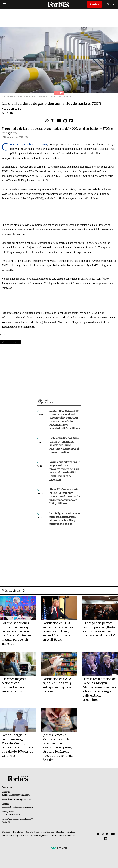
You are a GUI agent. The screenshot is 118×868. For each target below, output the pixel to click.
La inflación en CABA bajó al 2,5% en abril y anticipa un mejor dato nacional (58, 685)
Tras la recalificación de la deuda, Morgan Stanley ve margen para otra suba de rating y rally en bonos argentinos (100, 689)
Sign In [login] (110, 4)
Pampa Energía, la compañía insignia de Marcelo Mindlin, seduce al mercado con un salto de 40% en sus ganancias (17, 745)
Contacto (29, 832)
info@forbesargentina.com (20, 800)
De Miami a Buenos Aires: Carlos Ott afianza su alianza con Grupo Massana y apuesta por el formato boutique (64, 445)
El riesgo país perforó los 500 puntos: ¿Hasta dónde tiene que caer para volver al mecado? (99, 629)
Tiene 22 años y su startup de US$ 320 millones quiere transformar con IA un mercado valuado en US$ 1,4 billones (65, 497)
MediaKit (6, 832)
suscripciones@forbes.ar (12, 815)
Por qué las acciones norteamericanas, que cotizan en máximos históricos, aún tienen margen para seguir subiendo (16, 633)
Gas (4, 342)
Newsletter (18, 832)
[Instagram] (108, 834)
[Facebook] (98, 834)
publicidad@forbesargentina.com (16, 795)
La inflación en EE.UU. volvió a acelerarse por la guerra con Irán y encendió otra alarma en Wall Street (58, 631)
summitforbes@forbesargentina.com (17, 807)
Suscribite (94, 4)
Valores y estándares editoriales (50, 832)
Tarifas (15, 342)
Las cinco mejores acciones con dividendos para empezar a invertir (14, 685)
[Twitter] (103, 834)
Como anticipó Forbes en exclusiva (29, 144)
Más (63, 401)
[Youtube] (113, 834)
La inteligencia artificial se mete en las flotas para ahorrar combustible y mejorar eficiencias (65, 519)
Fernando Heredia (11, 109)
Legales (19, 836)
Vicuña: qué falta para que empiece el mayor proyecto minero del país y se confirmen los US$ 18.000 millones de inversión (65, 471)
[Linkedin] (106, 839)
